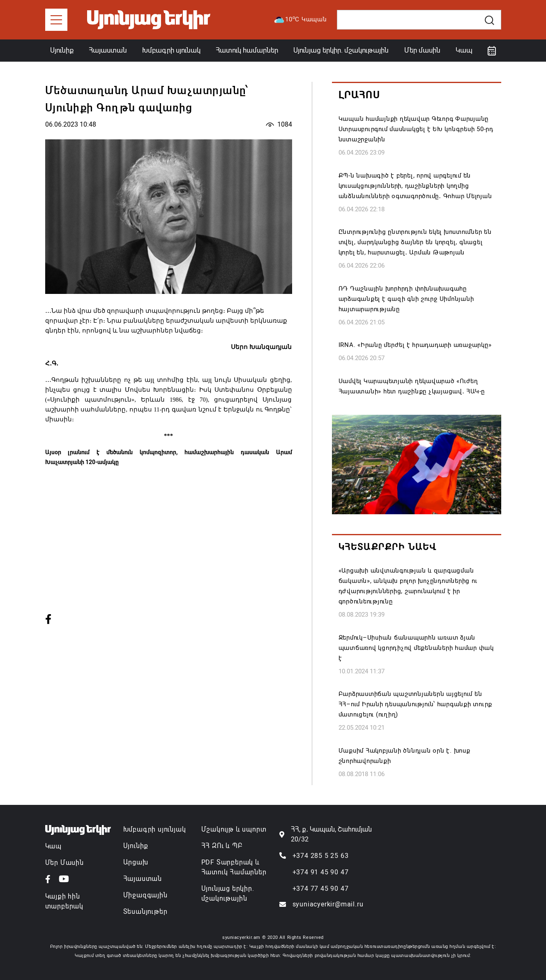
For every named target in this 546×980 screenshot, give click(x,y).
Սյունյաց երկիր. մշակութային (341, 50)
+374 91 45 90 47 (321, 872)
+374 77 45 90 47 (321, 889)
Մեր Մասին (65, 863)
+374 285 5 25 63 (321, 856)
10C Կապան (300, 20)
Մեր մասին (422, 50)
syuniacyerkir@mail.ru (328, 904)
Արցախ (136, 862)
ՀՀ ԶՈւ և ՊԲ (222, 846)
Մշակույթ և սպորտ (234, 829)
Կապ (464, 50)
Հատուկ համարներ (247, 50)
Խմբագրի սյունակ (171, 50)
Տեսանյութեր (145, 912)
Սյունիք (62, 50)
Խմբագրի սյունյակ (155, 829)
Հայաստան (108, 50)
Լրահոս (359, 95)
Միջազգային (145, 895)
